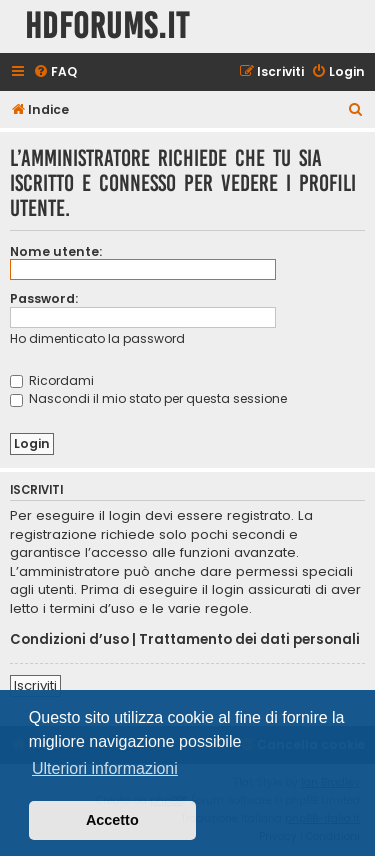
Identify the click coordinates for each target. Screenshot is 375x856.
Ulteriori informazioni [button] (105, 768)
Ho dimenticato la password (97, 338)
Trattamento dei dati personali (249, 640)
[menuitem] (55, 72)
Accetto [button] (112, 820)
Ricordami (52, 380)
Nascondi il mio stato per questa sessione (148, 398)
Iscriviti (35, 685)
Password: (44, 298)
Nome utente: (56, 251)
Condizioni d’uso (69, 640)
